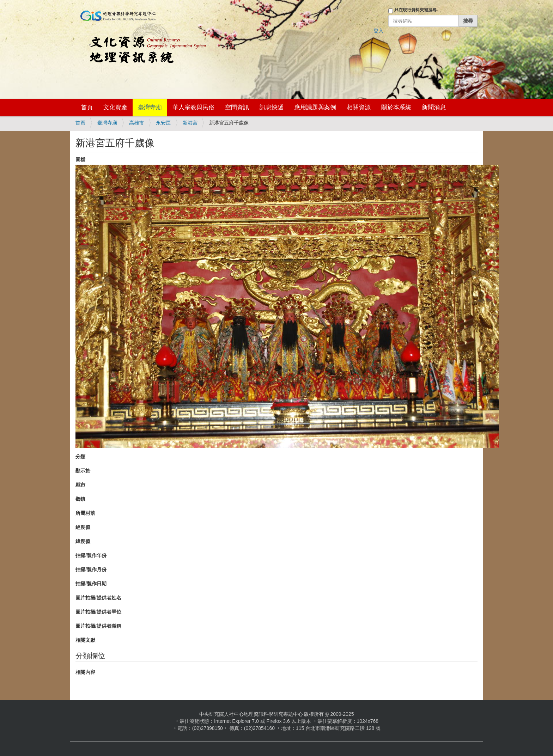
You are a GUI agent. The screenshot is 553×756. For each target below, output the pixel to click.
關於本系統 (396, 107)
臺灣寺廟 (150, 107)
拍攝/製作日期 (91, 584)
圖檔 (80, 159)
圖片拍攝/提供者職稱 (98, 626)
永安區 (163, 123)
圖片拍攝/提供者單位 (98, 612)
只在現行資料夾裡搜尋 (415, 10)
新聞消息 (434, 107)
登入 (378, 31)
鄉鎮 (80, 499)
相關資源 (359, 107)
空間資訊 (237, 107)
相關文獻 (85, 640)
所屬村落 (85, 513)
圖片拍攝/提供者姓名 (98, 598)
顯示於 (83, 471)
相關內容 (85, 672)
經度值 (83, 527)
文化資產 (115, 107)
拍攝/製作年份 (91, 555)
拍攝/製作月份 (91, 569)
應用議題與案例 (315, 107)
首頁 (87, 107)
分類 (80, 457)
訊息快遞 (272, 107)
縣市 (80, 485)
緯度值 (83, 541)
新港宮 (190, 123)
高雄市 (136, 123)
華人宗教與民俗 (193, 107)
